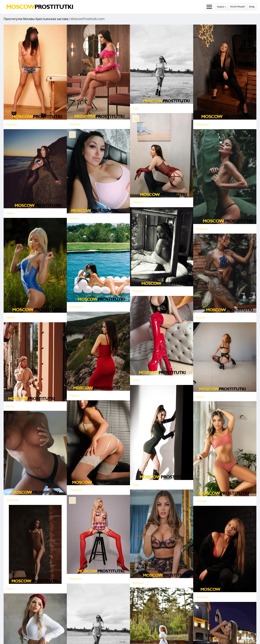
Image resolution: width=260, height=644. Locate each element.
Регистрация (238, 7)
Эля (136, 108)
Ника (41, 205)
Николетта (204, 606)
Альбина (91, 294)
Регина (12, 124)
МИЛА (26, 306)
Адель (201, 302)
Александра (79, 634)
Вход (252, 7)
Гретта (42, 606)
